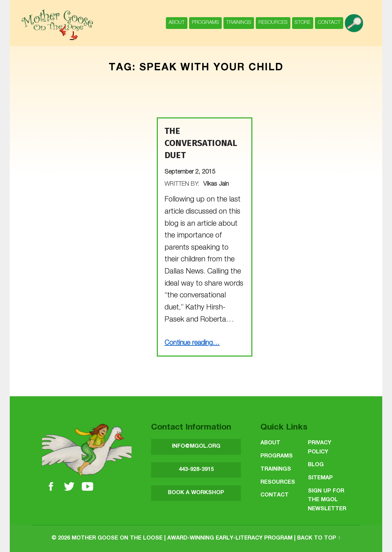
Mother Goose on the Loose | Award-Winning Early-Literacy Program (182, 538)
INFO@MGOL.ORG (196, 447)
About (177, 23)
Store (303, 23)
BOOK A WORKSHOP (196, 493)
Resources (273, 23)
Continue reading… (192, 343)
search (355, 20)
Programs (205, 23)
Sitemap (320, 478)
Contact (329, 23)
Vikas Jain (216, 184)
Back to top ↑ (319, 538)
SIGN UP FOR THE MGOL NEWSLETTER (327, 500)
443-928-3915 (196, 470)
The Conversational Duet (201, 143)
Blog (316, 465)
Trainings (239, 23)
